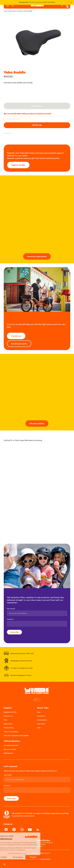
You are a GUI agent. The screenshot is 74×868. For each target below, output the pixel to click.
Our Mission (41, 716)
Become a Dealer (10, 749)
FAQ (5, 720)
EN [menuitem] (36, 700)
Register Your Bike (10, 712)
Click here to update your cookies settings (37, 859)
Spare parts (12, 11)
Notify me (37, 125)
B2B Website (8, 753)
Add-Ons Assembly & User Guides (16, 735)
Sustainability (42, 720)
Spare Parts (8, 724)
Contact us (16, 336)
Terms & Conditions (11, 732)
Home (6, 11)
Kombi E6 (20, 11)
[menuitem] (37, 700)
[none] (37, 700)
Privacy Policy (9, 728)
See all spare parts (19, 344)
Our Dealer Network (11, 745)
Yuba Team (41, 724)
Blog (39, 712)
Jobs (39, 728)
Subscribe (14, 632)
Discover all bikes (37, 423)
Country (10, 619)
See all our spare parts (37, 256)
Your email (11, 609)
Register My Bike (18, 165)
